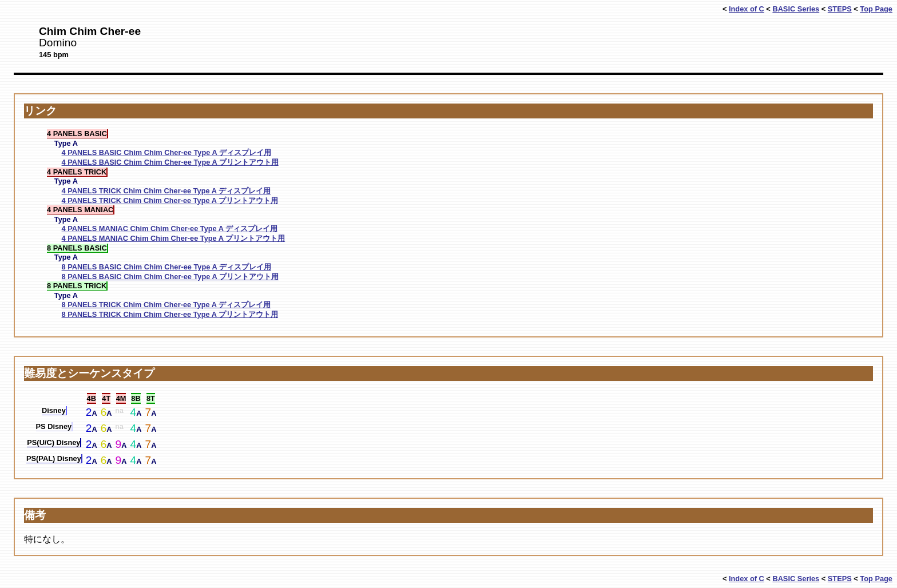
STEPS (840, 9)
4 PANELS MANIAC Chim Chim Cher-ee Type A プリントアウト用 (174, 238)
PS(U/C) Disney (53, 442)
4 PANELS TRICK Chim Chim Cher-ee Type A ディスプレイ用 (166, 191)
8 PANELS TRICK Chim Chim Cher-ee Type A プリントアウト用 (170, 314)
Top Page (876, 9)
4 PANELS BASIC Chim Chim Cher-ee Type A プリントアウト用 (170, 162)
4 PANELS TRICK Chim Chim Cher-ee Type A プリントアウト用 (170, 200)
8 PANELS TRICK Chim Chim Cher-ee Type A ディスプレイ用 (166, 305)
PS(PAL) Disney (54, 458)
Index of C (747, 9)
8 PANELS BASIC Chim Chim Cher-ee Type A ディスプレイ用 (166, 267)
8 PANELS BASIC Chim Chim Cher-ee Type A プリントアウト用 (170, 277)
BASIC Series (796, 9)
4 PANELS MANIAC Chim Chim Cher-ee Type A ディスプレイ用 (170, 229)
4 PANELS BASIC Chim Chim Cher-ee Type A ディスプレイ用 (166, 152)
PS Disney (54, 426)
